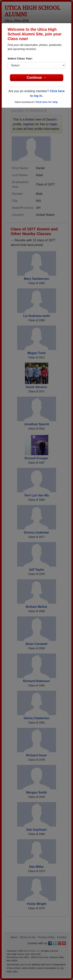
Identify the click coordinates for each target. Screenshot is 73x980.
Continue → (36, 78)
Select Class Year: (20, 58)
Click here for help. (47, 102)
